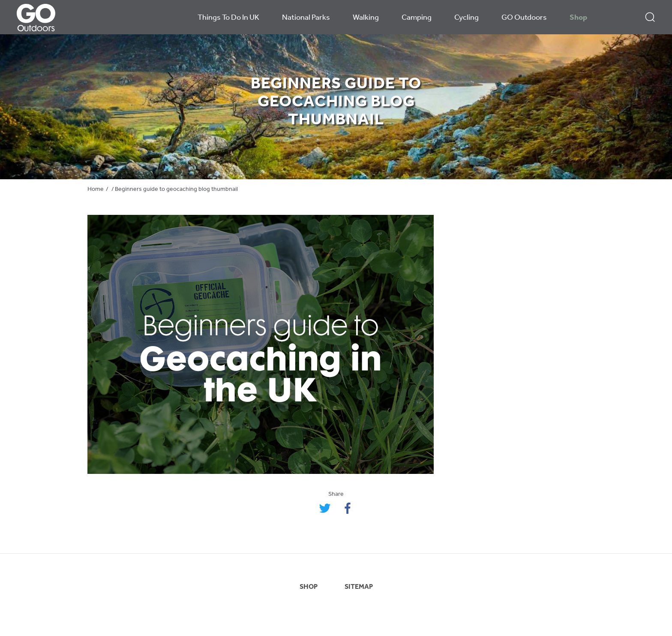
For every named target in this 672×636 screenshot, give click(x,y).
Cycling (466, 18)
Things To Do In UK (228, 18)
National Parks (306, 18)
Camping (417, 18)
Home (96, 189)
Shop (578, 18)
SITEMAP (359, 587)
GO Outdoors (524, 18)
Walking (366, 18)
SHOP (309, 587)
